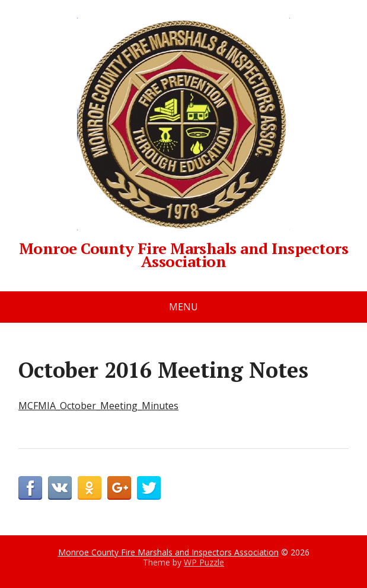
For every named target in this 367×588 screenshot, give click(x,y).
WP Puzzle (204, 562)
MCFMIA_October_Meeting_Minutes (98, 406)
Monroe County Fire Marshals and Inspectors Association (183, 143)
